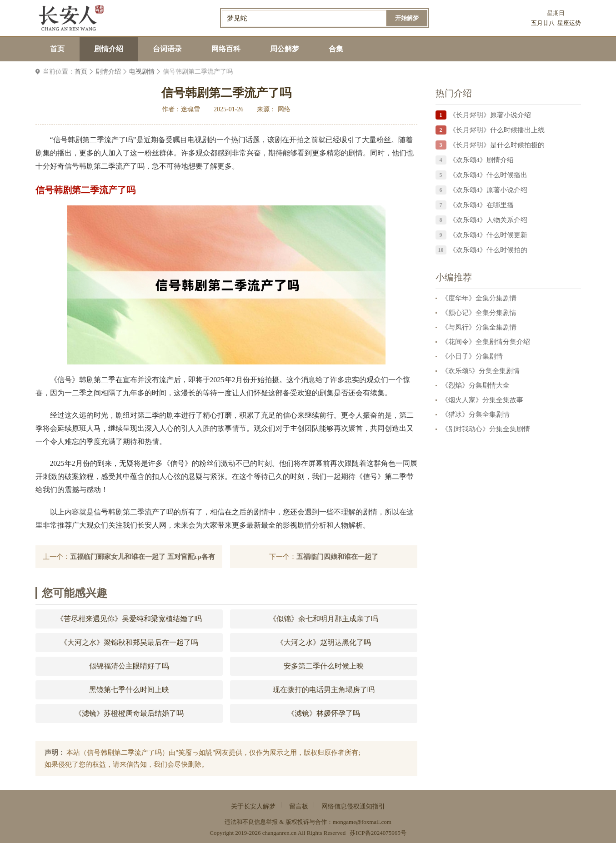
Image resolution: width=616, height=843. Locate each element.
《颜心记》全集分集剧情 (479, 313)
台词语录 (167, 49)
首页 (57, 49)
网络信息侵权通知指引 (353, 806)
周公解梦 (285, 49)
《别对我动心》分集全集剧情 (486, 429)
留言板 (299, 806)
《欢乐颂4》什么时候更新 (488, 235)
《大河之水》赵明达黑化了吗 (324, 642)
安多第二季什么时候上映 (324, 666)
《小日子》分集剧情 (472, 356)
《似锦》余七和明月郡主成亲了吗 (324, 619)
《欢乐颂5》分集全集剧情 (481, 371)
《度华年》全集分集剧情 (479, 298)
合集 (336, 49)
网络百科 (226, 49)
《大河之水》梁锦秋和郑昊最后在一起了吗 (129, 642)
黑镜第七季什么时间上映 (129, 690)
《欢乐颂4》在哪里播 (482, 205)
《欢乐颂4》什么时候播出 (488, 175)
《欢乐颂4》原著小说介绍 (488, 190)
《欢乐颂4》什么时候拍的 (488, 250)
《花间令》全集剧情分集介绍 (486, 342)
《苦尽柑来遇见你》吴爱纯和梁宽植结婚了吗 (129, 619)
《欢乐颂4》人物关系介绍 (488, 220)
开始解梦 (407, 18)
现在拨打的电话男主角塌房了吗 (324, 690)
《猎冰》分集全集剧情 (476, 414)
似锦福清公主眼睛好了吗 (129, 666)
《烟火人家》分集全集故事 (482, 400)
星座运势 (569, 23)
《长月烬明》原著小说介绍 (490, 115)
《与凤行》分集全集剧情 (479, 327)
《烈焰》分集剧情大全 (476, 385)
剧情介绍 (109, 49)
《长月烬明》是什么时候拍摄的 (497, 145)
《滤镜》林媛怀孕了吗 (324, 713)
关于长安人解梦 (253, 806)
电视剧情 (142, 72)
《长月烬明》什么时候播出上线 (497, 130)
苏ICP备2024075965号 (378, 833)
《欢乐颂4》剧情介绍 (482, 160)
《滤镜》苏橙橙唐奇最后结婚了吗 (129, 713)
